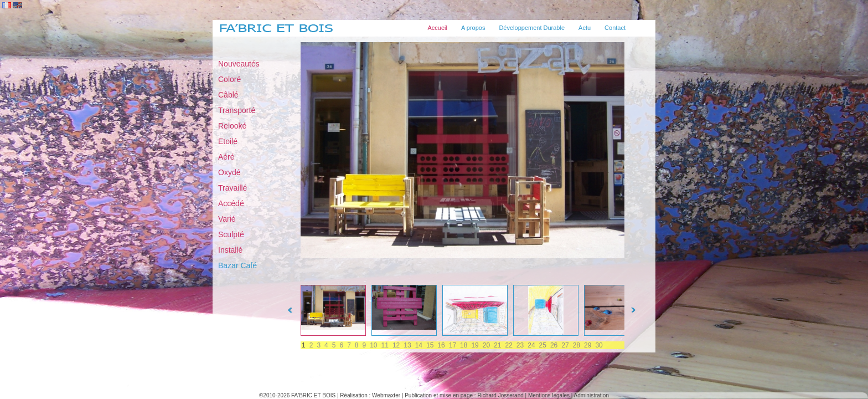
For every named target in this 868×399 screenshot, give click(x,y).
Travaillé (232, 188)
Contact (615, 28)
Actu (585, 28)
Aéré (226, 157)
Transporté (237, 110)
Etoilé (228, 141)
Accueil (438, 28)
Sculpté (231, 234)
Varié (227, 219)
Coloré (229, 79)
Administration (591, 395)
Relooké (232, 126)
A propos (473, 28)
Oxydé (229, 172)
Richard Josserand (500, 395)
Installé (230, 250)
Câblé (228, 95)
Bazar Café (237, 265)
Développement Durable (532, 28)
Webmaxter (386, 395)
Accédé (231, 203)
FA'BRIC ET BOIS (313, 395)
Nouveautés (239, 64)
